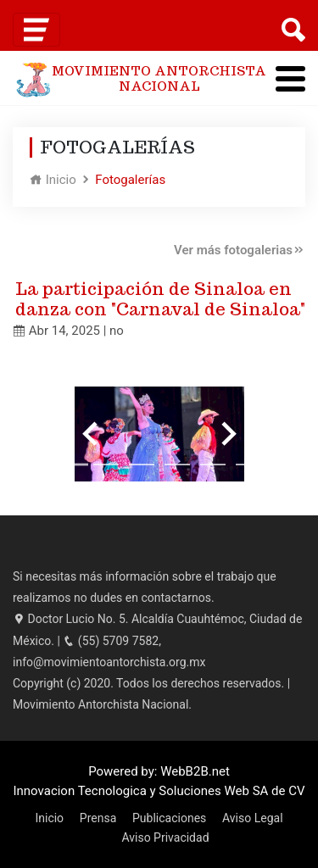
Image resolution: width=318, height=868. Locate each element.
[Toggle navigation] (36, 30)
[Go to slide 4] (142, 465)
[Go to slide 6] (213, 465)
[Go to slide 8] (284, 465)
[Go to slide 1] (35, 465)
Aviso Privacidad (165, 837)
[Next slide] (227, 434)
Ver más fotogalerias (240, 250)
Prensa (98, 818)
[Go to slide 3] (106, 465)
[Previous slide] (92, 434)
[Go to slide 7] (248, 465)
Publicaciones (169, 818)
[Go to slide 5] (177, 465)
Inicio (53, 180)
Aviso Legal (253, 818)
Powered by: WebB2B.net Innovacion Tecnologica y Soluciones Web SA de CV (159, 781)
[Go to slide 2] (70, 464)
